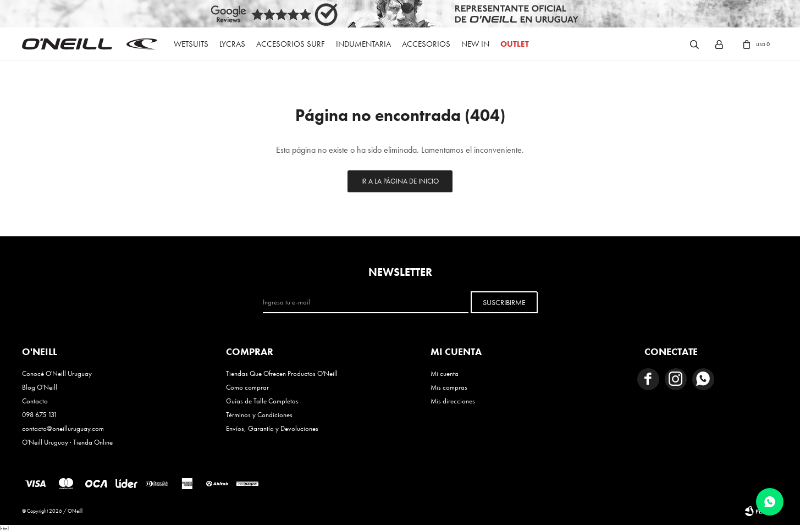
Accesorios (426, 44)
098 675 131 (40, 415)
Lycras (232, 44)
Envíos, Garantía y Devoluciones (272, 428)
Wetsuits (191, 44)
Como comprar (247, 387)
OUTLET (515, 44)
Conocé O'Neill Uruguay (57, 373)
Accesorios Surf (291, 44)
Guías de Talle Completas (262, 401)
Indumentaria (363, 44)
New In (475, 44)
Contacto (35, 401)
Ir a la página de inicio (400, 181)
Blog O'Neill (40, 387)
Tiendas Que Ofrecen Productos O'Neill (282, 373)
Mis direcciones (453, 401)
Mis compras (449, 387)
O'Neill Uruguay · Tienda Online (67, 442)
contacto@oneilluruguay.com (63, 428)
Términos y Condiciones (259, 415)
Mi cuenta (445, 373)
